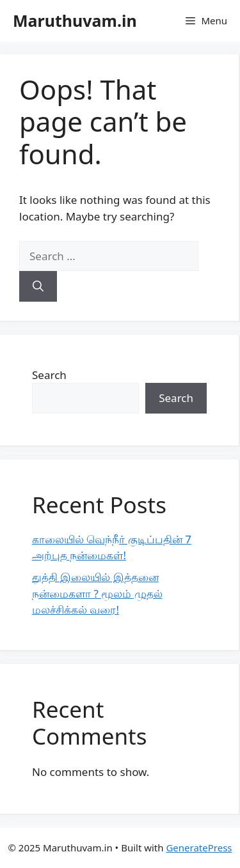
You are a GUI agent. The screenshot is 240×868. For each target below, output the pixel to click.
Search (49, 375)
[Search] (38, 286)
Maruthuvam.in (75, 20)
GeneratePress (199, 848)
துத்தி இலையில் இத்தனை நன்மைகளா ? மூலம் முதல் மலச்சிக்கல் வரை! (97, 593)
